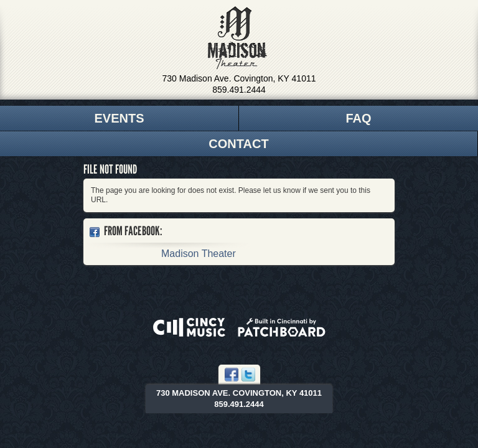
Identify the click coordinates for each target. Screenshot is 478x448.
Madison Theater (237, 38)
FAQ (358, 118)
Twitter (248, 375)
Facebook (232, 375)
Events (119, 118)
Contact (238, 144)
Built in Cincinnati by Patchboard (282, 327)
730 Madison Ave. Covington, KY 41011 (239, 78)
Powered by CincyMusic (189, 327)
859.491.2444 (239, 90)
